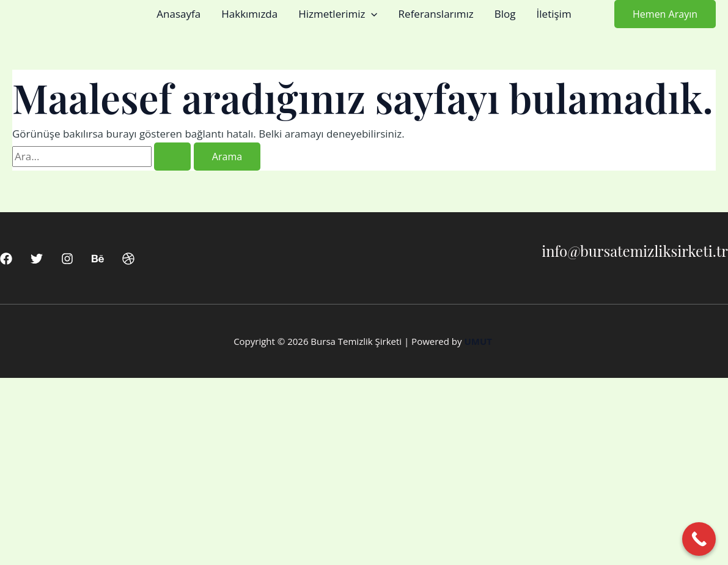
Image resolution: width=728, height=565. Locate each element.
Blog (505, 14)
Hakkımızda (249, 14)
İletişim (554, 14)
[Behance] (98, 259)
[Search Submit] (172, 157)
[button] (371, 14)
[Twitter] (37, 259)
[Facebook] (6, 259)
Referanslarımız (436, 14)
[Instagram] (67, 259)
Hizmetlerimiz (338, 14)
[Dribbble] (128, 259)
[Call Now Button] (699, 539)
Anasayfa (178, 14)
